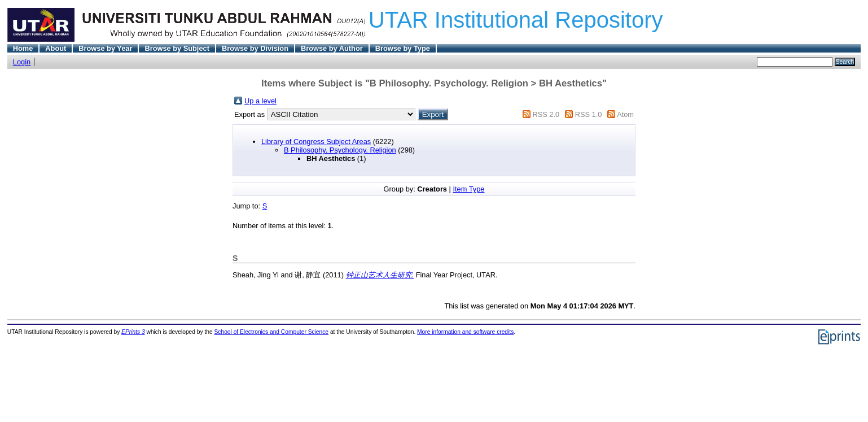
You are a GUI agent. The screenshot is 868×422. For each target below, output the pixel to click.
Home (23, 48)
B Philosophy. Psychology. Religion (340, 150)
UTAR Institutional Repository (516, 20)
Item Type (468, 189)
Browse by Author (332, 48)
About (56, 48)
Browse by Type (403, 48)
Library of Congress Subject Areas (316, 142)
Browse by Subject (177, 48)
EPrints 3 (133, 332)
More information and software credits (465, 332)
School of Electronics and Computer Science (272, 332)
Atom (625, 114)
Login (22, 62)
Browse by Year (105, 48)
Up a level (260, 101)
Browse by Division (255, 48)
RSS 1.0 (589, 114)
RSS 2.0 (546, 114)
